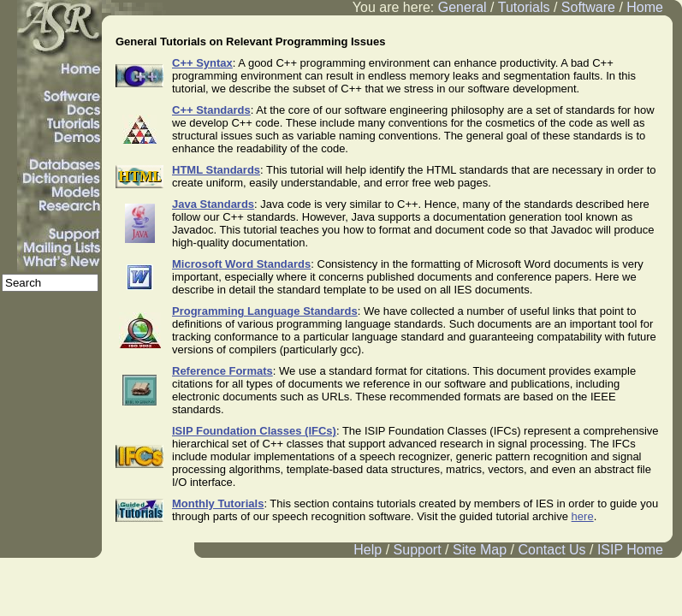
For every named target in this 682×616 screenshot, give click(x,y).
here (583, 516)
